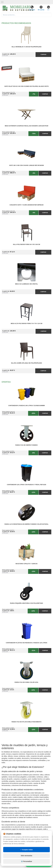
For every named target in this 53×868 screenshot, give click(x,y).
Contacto (32, 8)
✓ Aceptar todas (27, 850)
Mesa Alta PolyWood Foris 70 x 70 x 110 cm (26, 324)
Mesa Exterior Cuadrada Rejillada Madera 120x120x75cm (26, 126)
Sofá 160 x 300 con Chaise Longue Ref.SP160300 (26, 165)
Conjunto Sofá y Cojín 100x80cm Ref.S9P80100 (26, 205)
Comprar (43, 54)
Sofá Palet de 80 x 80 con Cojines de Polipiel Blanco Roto (26, 86)
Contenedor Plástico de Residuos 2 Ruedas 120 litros (26, 643)
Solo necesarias (27, 856)
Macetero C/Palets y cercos (26, 564)
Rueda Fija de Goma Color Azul (26, 682)
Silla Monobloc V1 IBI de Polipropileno (27, 47)
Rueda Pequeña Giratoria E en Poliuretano (26, 603)
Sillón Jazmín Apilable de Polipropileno (27, 363)
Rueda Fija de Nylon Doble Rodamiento (26, 722)
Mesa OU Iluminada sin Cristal (26, 284)
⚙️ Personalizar (26, 861)
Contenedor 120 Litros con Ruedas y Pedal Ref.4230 (26, 485)
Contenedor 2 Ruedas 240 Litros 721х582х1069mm (26, 406)
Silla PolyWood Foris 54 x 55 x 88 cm (27, 244)
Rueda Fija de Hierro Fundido (27, 445)
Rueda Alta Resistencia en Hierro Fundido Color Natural (26, 524)
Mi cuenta (41, 8)
